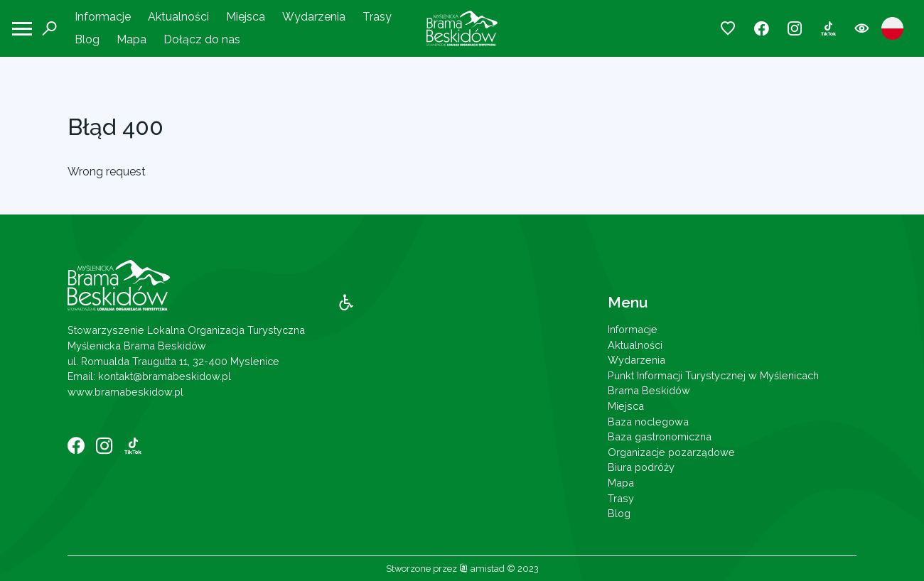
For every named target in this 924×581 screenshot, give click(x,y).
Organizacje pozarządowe (671, 452)
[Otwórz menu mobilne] (22, 29)
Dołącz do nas (202, 39)
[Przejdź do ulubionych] (728, 29)
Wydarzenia (314, 17)
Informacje (103, 17)
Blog (87, 39)
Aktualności (178, 17)
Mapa (131, 39)
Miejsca (246, 17)
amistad (482, 569)
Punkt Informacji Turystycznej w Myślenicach (713, 375)
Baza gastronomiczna (660, 436)
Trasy (377, 17)
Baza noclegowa (648, 422)
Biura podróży (641, 467)
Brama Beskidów (649, 390)
